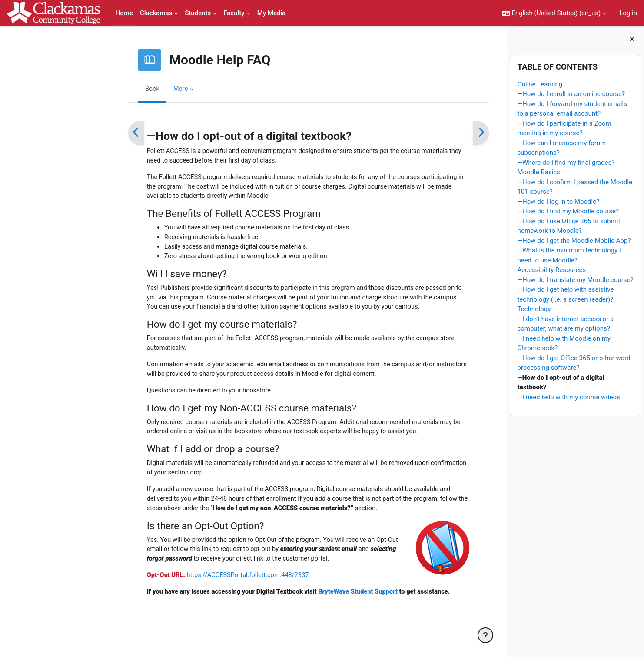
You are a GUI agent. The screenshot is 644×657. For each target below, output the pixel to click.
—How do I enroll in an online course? (571, 94)
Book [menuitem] (105, 89)
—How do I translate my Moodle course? (575, 280)
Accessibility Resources (551, 270)
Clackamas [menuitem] (156, 13)
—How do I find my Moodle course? (568, 211)
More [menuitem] (134, 89)
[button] (554, 13)
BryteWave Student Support (316, 600)
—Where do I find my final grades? (566, 163)
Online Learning (540, 84)
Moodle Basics (538, 172)
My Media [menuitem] (272, 13)
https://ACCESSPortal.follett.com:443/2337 (203, 583)
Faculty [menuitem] (234, 13)
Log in (628, 13)
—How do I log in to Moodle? (558, 202)
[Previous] (88, 133)
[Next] (433, 133)
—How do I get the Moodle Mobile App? (574, 241)
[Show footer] (485, 635)
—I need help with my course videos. (569, 397)
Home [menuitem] (124, 13)
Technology (534, 309)
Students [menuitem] (198, 13)
